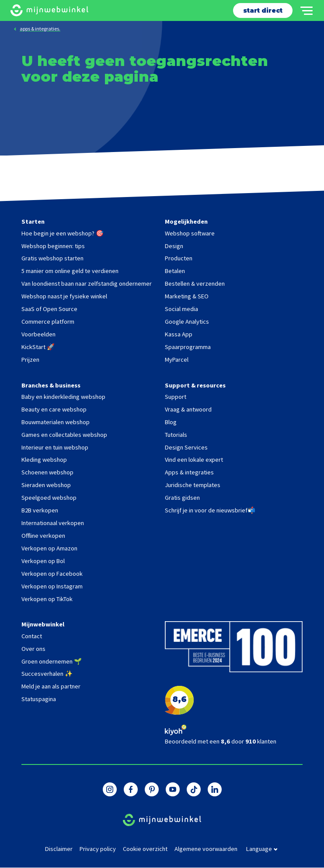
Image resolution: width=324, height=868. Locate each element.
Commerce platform (48, 322)
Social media (181, 309)
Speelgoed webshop (49, 498)
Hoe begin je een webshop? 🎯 (63, 233)
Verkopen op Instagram (52, 586)
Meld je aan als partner (51, 686)
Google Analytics (187, 322)
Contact (32, 636)
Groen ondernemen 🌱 (52, 661)
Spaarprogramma (188, 347)
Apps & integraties (189, 472)
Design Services (186, 447)
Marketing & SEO (187, 296)
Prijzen (30, 360)
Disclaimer (59, 849)
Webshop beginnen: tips (53, 246)
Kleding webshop (44, 460)
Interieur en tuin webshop (55, 447)
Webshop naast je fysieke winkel (64, 296)
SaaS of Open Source (49, 309)
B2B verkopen (40, 510)
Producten (179, 258)
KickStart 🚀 (38, 347)
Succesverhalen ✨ (47, 674)
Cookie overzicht (145, 849)
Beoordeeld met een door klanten (221, 741)
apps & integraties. (40, 29)
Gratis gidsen (182, 498)
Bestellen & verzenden (195, 284)
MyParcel (177, 360)
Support (176, 397)
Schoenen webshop (47, 472)
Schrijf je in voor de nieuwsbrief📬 (210, 510)
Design (174, 246)
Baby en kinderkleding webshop (63, 397)
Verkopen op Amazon (49, 548)
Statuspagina (39, 699)
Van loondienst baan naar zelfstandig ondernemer (87, 284)
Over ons (33, 649)
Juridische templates (193, 485)
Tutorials (176, 435)
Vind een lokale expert (194, 460)
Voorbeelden (38, 334)
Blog (171, 422)
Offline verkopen (43, 536)
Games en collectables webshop (64, 435)
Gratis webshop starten (52, 258)
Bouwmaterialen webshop (56, 422)
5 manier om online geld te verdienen (70, 271)
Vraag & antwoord (188, 409)
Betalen (175, 271)
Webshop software (190, 233)
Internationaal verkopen (53, 523)
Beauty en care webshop (54, 409)
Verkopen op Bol (43, 561)
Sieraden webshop (46, 485)
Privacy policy (98, 849)
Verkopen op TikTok (47, 599)
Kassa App (179, 334)
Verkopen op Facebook (52, 574)
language (262, 849)
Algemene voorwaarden (206, 849)
